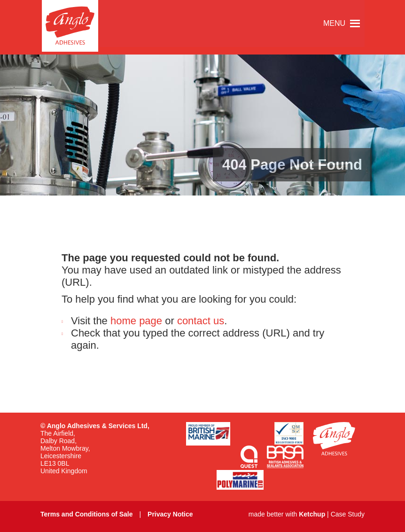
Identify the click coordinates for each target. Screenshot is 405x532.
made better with (287, 514)
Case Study (348, 514)
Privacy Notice (170, 514)
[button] (334, 23)
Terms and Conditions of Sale (87, 514)
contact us (201, 321)
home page (136, 321)
